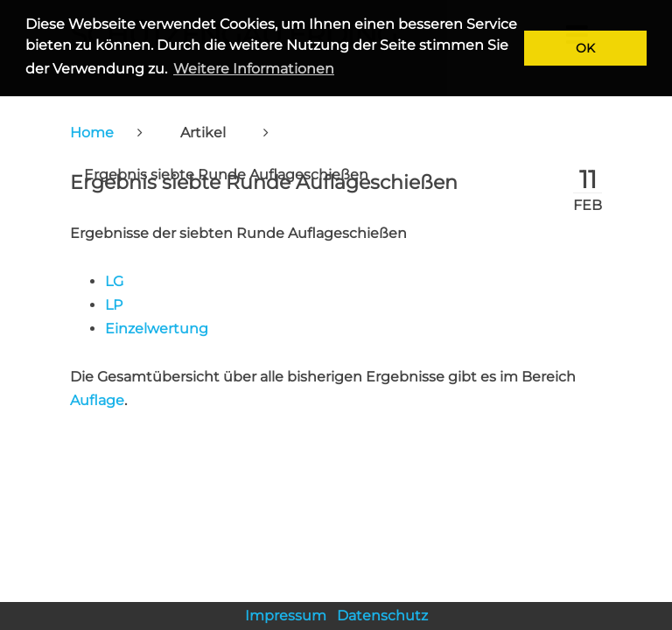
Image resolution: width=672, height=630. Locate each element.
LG (114, 281)
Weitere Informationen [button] (254, 69)
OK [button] (585, 48)
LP (114, 305)
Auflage (97, 400)
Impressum (286, 616)
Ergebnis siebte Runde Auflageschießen (264, 182)
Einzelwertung (157, 329)
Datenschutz (382, 616)
